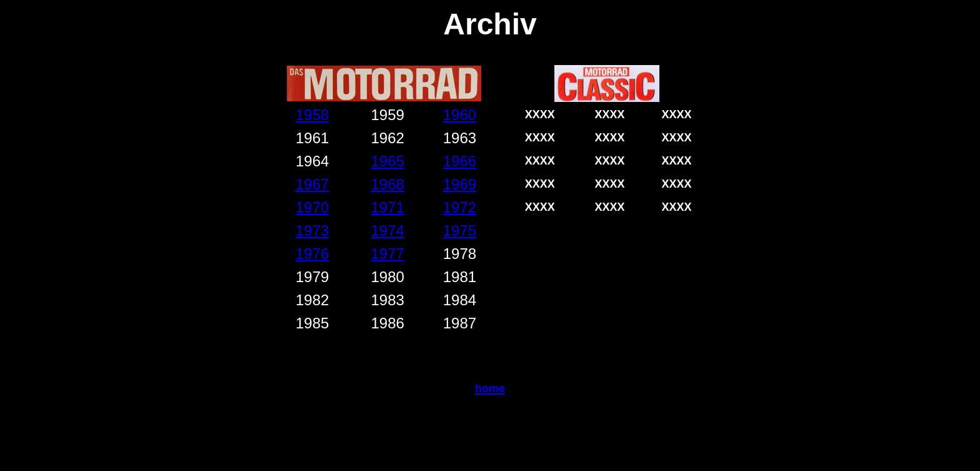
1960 (460, 115)
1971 (387, 207)
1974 (387, 230)
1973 (312, 230)
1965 (387, 161)
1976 (312, 254)
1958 (312, 115)
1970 (312, 207)
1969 (460, 184)
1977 (387, 254)
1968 (387, 184)
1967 (312, 184)
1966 (460, 161)
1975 (460, 230)
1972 (460, 207)
